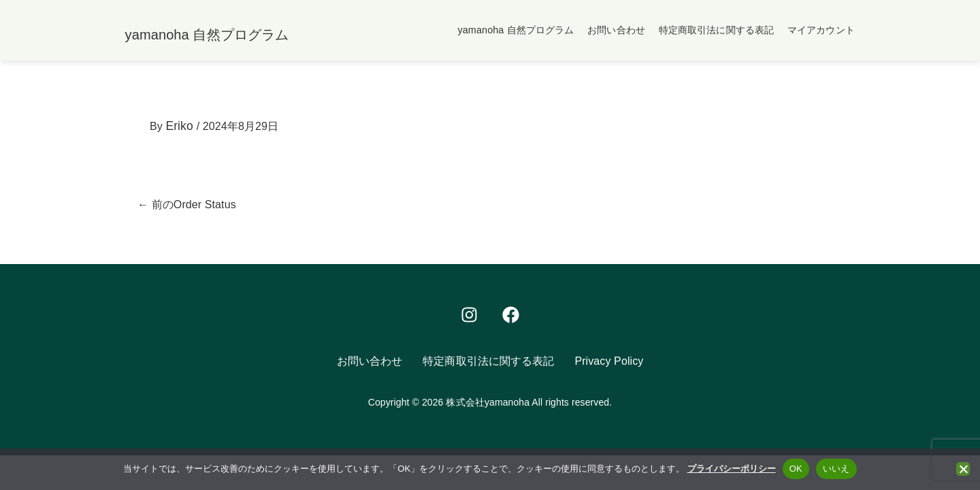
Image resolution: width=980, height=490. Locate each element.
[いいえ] (963, 469)
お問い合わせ (616, 31)
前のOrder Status (187, 208)
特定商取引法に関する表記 (716, 31)
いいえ (836, 469)
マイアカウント (821, 31)
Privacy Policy (609, 364)
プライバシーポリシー (732, 469)
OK (796, 469)
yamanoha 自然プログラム (516, 31)
